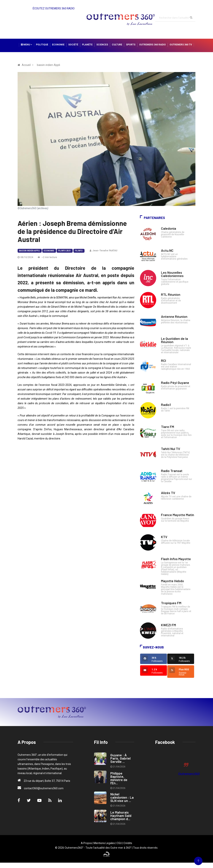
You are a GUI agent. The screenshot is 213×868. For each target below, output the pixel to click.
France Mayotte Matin (178, 515)
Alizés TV (168, 493)
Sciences (102, 45)
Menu (26, 45)
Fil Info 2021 (64, 251)
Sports (131, 45)
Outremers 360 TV (181, 45)
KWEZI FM (168, 625)
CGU (119, 843)
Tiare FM (167, 427)
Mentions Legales (104, 843)
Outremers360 (189, 774)
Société (73, 45)
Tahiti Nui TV (171, 449)
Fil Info (79, 251)
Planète (87, 45)
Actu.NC (167, 250)
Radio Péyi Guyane (175, 383)
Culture (117, 45)
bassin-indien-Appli (29, 251)
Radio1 (166, 405)
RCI (163, 361)
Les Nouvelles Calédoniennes (172, 274)
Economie (58, 45)
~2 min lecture (47, 257)
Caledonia (169, 228)
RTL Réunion (171, 294)
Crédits (128, 843)
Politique (42, 45)
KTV (164, 537)
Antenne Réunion (174, 316)
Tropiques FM (171, 603)
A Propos (86, 843)
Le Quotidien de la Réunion (174, 340)
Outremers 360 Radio (152, 45)
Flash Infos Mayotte (176, 559)
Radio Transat (172, 471)
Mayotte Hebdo (172, 581)
